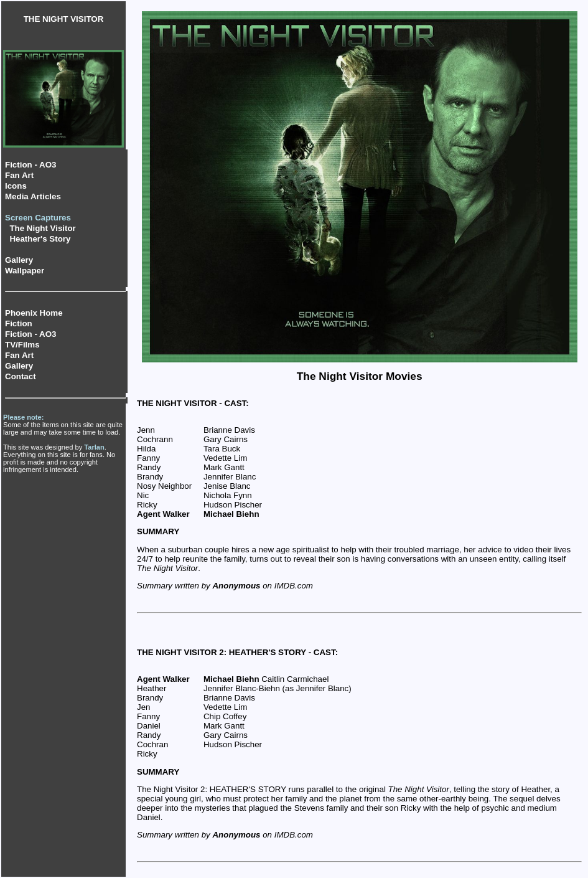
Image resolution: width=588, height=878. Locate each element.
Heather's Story (40, 239)
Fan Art (19, 175)
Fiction (19, 323)
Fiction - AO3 (30, 165)
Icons (16, 186)
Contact (21, 376)
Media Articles (33, 196)
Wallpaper (25, 271)
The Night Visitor (42, 228)
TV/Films (22, 345)
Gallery (19, 260)
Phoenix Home (34, 313)
